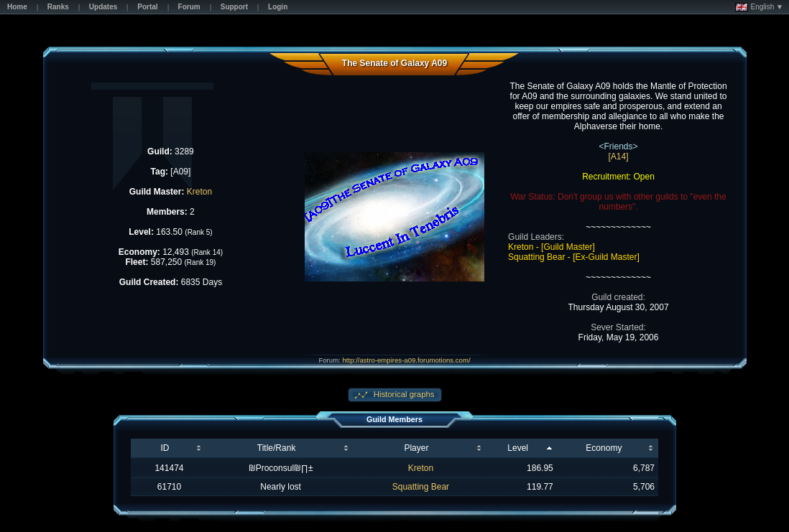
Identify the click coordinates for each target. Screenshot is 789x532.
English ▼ (759, 7)
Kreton (199, 192)
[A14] (619, 157)
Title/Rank (277, 448)
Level (518, 448)
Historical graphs (403, 394)
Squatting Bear (421, 487)
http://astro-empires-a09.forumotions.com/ (406, 360)
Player (416, 448)
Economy (604, 448)
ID (165, 448)
